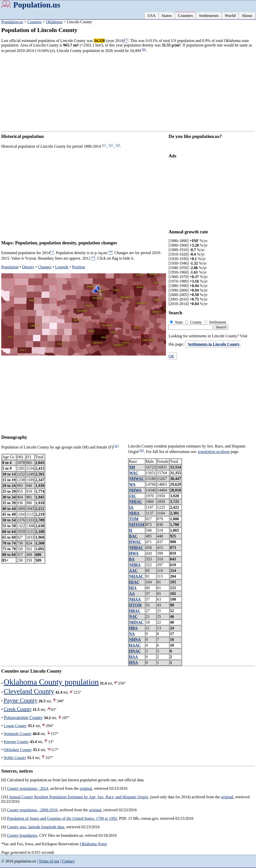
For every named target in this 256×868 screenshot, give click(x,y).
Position (78, 267)
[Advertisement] (128, 92)
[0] (144, 49)
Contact (68, 861)
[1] (104, 145)
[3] (118, 145)
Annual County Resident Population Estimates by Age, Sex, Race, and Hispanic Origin (78, 797)
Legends (62, 267)
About (247, 16)
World (230, 16)
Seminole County (18, 734)
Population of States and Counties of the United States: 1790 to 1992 (62, 818)
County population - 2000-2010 (32, 810)
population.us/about (214, 452)
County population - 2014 (28, 788)
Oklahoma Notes (93, 844)
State (177, 322)
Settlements (209, 16)
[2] (111, 145)
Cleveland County (29, 691)
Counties (185, 16)
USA (151, 16)
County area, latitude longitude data (36, 827)
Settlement (215, 322)
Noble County (15, 758)
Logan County (15, 726)
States (167, 16)
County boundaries (22, 835)
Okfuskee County (18, 750)
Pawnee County (16, 742)
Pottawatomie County (23, 718)
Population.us (37, 5)
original (86, 788)
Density (28, 267)
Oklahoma (54, 22)
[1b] (116, 446)
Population (10, 267)
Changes (45, 267)
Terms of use (49, 861)
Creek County (18, 709)
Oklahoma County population (51, 682)
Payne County (21, 700)
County (194, 322)
